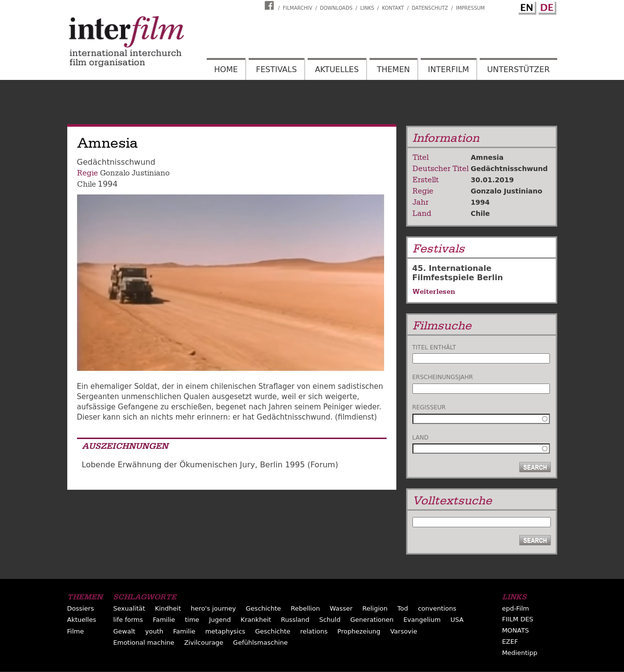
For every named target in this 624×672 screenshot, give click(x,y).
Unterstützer (518, 69)
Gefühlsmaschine (260, 643)
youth (154, 631)
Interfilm (448, 69)
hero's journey (213, 608)
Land (420, 438)
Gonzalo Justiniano (135, 173)
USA (457, 620)
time (192, 620)
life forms (128, 620)
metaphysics (225, 631)
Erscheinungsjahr (443, 377)
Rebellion (305, 608)
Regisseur (429, 407)
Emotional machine (144, 643)
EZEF (510, 642)
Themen (393, 69)
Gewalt (124, 631)
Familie (164, 620)
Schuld (330, 620)
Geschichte (263, 608)
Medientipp (520, 653)
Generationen (372, 620)
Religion (375, 608)
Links (367, 8)
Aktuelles (337, 69)
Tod (403, 608)
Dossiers (81, 608)
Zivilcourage (204, 643)
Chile (87, 184)
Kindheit (168, 608)
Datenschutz (430, 8)
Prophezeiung (359, 631)
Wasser (341, 608)
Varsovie (403, 631)
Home (226, 69)
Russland (295, 620)
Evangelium (422, 620)
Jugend (220, 620)
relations (314, 631)
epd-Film (516, 608)
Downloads (336, 8)
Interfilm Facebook (271, 5)
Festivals (276, 69)
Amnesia (487, 157)
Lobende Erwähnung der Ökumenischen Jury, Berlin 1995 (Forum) (210, 465)
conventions (437, 608)
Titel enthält (434, 347)
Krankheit (256, 620)
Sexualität (129, 608)
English (526, 6)
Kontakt (393, 8)
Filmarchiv (297, 8)
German (546, 6)
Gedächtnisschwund (509, 169)
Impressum (470, 8)
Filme (76, 631)
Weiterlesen (434, 291)
